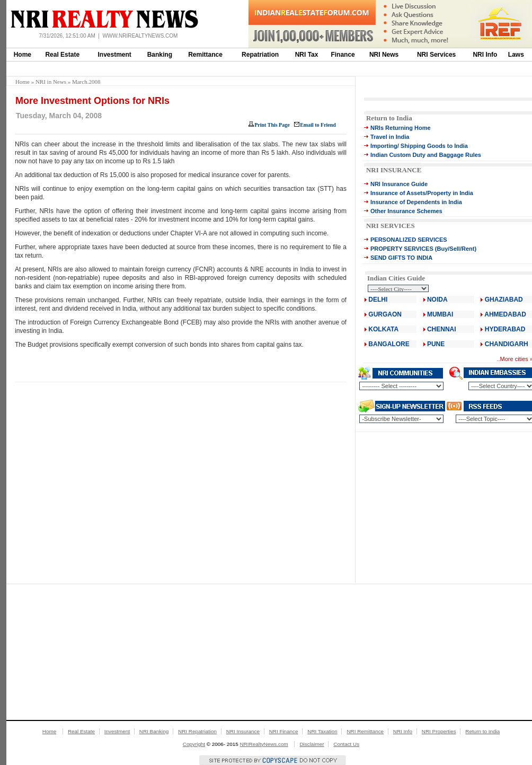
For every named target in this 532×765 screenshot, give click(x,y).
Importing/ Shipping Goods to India (419, 146)
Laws (516, 55)
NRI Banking (154, 731)
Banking (160, 55)
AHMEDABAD (505, 314)
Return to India (389, 118)
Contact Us (346, 744)
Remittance (205, 55)
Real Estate (62, 55)
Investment (115, 55)
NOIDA (437, 300)
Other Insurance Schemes (406, 211)
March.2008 (86, 82)
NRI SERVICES (391, 226)
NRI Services (436, 55)
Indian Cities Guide (396, 278)
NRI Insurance (243, 731)
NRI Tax (307, 55)
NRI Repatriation (197, 731)
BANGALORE (389, 344)
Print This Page (272, 125)
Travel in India (390, 137)
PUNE (435, 344)
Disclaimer (312, 744)
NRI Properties (439, 731)
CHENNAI (442, 329)
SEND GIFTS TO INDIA (401, 258)
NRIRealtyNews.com (264, 744)
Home (23, 55)
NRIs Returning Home (401, 128)
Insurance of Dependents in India (416, 202)
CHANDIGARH (507, 344)
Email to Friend (318, 125)
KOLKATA (383, 329)
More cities (514, 359)
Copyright (194, 744)
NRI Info (485, 55)
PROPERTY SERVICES (402, 249)
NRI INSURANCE (394, 170)
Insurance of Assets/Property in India (422, 193)
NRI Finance (284, 731)
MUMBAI (440, 314)
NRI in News (51, 82)
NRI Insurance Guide (399, 184)
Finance (343, 55)
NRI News (384, 55)
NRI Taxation (322, 731)
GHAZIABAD (504, 300)
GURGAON (385, 314)
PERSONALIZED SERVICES (409, 240)
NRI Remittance (365, 731)
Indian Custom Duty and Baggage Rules (426, 155)
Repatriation (260, 55)
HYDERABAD (505, 329)
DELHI (378, 300)
